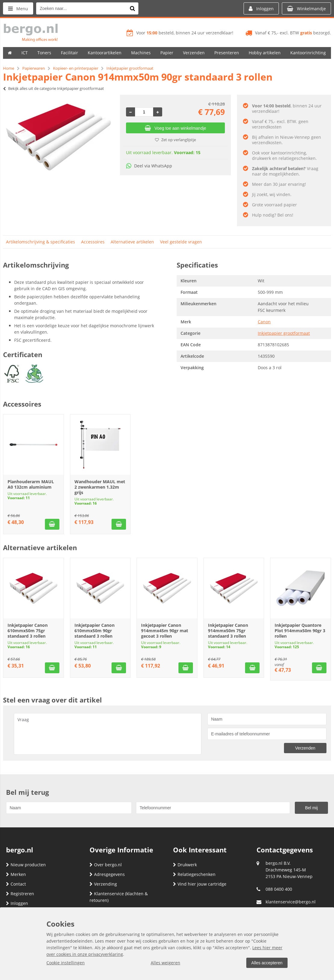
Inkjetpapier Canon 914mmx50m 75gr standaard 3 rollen (228, 631)
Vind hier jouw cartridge (200, 884)
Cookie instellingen (66, 963)
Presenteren (227, 53)
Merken (16, 874)
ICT (25, 53)
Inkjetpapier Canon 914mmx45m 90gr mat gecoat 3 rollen (165, 631)
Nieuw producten (26, 865)
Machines (141, 53)
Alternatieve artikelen (132, 242)
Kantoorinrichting (308, 53)
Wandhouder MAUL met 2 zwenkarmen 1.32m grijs (100, 487)
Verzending (103, 884)
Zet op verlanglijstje (175, 140)
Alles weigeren (165, 963)
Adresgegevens (107, 874)
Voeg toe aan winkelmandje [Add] (175, 128)
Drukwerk (185, 865)
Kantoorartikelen (105, 53)
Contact (16, 884)
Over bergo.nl (106, 865)
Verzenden (194, 53)
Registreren (20, 894)
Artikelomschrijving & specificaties (41, 242)
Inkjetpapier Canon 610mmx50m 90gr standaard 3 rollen (95, 631)
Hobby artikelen (265, 53)
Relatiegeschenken (194, 874)
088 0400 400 (279, 889)
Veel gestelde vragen (181, 242)
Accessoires (93, 242)
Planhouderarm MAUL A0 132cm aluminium (31, 484)
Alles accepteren (267, 963)
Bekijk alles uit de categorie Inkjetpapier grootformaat (54, 88)
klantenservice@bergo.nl (291, 902)
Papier (167, 53)
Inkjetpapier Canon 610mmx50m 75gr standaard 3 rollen (28, 631)
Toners (44, 53)
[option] (58, 137)
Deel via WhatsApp (149, 166)
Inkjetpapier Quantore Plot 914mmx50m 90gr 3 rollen (300, 631)
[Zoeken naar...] (132, 8)
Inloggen (17, 903)
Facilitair (69, 53)
